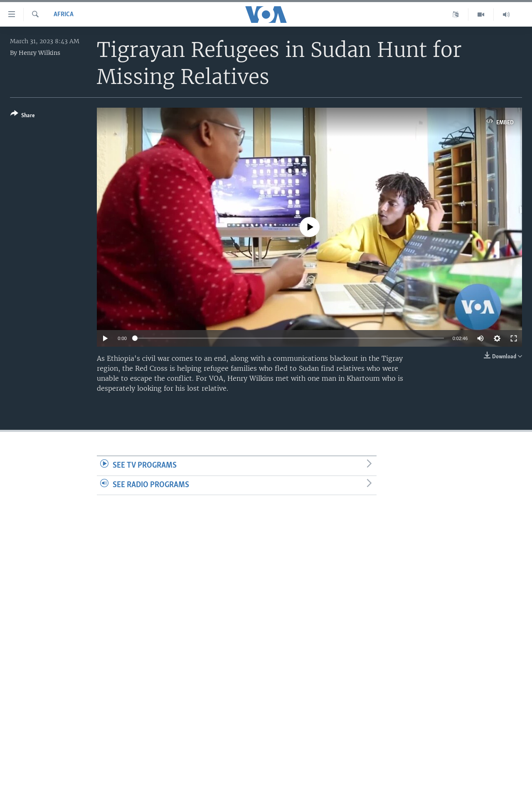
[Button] (23, 116)
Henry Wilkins (39, 53)
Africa (64, 15)
